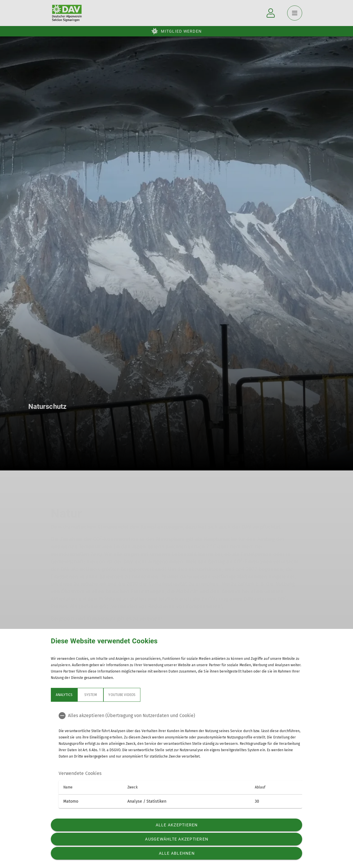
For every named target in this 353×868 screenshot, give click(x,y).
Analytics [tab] (64, 695)
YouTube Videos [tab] (122, 695)
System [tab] (90, 695)
